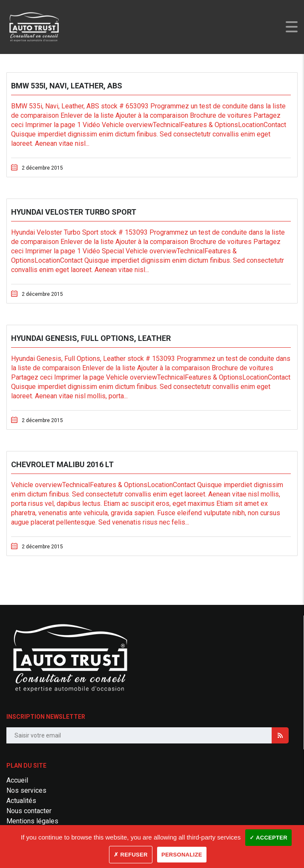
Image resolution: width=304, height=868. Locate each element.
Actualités (21, 801)
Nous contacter (29, 811)
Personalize (182, 855)
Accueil (17, 780)
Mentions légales (32, 821)
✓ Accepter (268, 838)
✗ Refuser (130, 855)
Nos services (26, 790)
